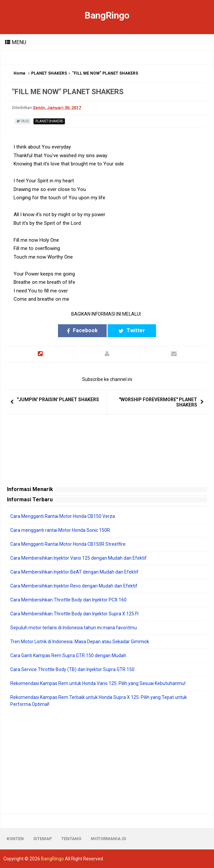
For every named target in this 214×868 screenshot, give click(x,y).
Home (20, 73)
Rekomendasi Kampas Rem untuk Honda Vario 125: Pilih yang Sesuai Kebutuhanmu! (98, 683)
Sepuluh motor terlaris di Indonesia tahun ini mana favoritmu (74, 628)
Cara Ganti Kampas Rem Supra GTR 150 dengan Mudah (68, 655)
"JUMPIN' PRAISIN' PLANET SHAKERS (58, 400)
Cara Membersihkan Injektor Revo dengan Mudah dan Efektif (74, 586)
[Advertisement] (107, 761)
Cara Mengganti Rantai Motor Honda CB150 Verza (63, 516)
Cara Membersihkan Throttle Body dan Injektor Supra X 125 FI (74, 614)
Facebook (82, 330)
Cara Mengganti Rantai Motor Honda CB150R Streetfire (68, 544)
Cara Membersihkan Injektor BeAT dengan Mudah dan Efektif (74, 572)
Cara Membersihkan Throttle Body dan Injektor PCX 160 (68, 600)
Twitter (132, 330)
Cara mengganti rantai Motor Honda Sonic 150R (60, 530)
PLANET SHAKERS (49, 73)
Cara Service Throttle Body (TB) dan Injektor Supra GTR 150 (72, 669)
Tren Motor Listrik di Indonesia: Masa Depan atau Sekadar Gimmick (80, 642)
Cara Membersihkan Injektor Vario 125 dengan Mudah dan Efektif (79, 558)
